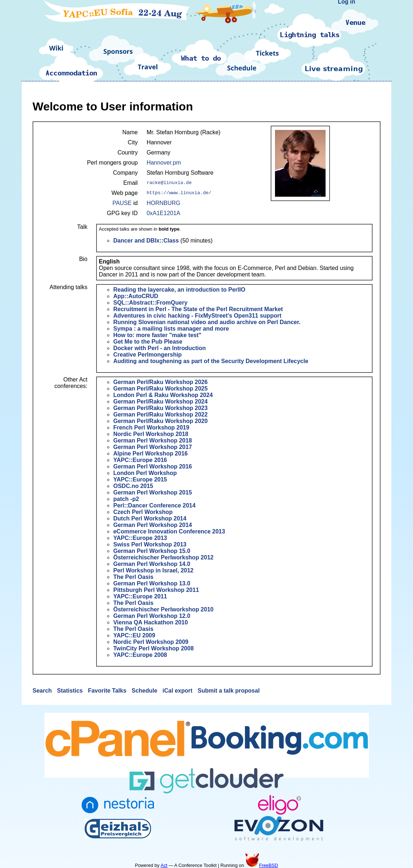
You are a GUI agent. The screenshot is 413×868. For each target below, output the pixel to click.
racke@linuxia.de (169, 183)
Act (164, 865)
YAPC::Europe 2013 (140, 538)
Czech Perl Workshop (143, 512)
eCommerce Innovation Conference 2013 (169, 531)
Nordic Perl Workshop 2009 (151, 642)
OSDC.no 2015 (133, 486)
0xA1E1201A (164, 213)
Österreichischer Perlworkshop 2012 (163, 557)
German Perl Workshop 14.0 (152, 564)
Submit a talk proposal (229, 691)
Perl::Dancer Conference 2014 (154, 505)
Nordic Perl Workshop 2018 (151, 434)
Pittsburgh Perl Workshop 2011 (156, 590)
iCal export (178, 691)
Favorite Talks (108, 691)
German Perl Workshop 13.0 (152, 583)
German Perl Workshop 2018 (152, 440)
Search (43, 691)
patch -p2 (126, 499)
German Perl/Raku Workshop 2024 (160, 402)
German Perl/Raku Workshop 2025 (160, 389)
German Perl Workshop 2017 (152, 447)
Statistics (71, 691)
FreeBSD (262, 865)
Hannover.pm (164, 163)
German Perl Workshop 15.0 (152, 551)
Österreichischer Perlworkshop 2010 (163, 609)
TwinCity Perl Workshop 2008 (153, 648)
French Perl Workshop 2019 (151, 428)
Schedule (145, 691)
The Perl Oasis (133, 577)
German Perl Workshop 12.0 (152, 616)
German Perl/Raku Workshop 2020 (160, 421)
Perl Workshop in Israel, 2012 (153, 570)
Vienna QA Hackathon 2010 (150, 622)
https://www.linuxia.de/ (179, 193)
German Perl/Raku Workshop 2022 (160, 415)
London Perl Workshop (145, 473)
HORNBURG (164, 203)
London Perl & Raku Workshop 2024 (163, 395)
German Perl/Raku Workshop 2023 (160, 408)
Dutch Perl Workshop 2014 (150, 518)
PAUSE (122, 203)
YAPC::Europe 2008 (140, 655)
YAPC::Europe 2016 (140, 460)
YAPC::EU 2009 (134, 635)
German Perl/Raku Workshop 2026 (160, 382)
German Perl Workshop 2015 (152, 492)
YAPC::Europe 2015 (140, 479)
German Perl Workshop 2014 (152, 525)
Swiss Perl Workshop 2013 (150, 544)
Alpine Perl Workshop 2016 (150, 453)
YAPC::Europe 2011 (140, 596)
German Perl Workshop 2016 (152, 466)
